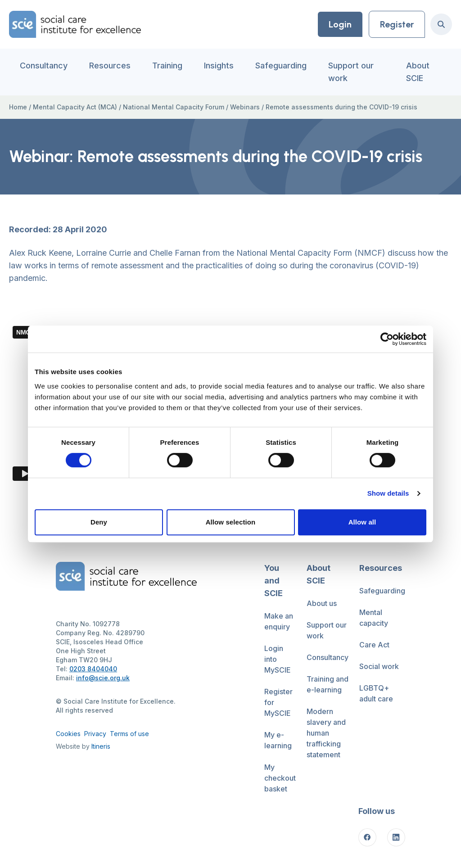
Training (167, 66)
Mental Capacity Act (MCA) (75, 107)
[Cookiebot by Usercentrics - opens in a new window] (387, 339)
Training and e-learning (328, 684)
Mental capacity (374, 618)
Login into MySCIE (278, 659)
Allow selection (231, 522)
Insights (219, 66)
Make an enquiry (279, 621)
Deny (99, 522)
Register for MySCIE (278, 702)
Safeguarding (281, 66)
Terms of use (129, 734)
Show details (388, 493)
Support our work (351, 72)
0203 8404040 (93, 669)
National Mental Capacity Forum (174, 107)
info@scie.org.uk (103, 678)
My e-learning (278, 740)
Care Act (374, 645)
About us (322, 603)
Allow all (362, 522)
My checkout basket (280, 778)
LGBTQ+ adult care (376, 693)
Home (18, 107)
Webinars (245, 107)
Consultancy (44, 66)
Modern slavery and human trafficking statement (326, 733)
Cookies (68, 734)
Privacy (95, 734)
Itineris (101, 746)
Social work (379, 666)
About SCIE (418, 72)
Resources (110, 66)
